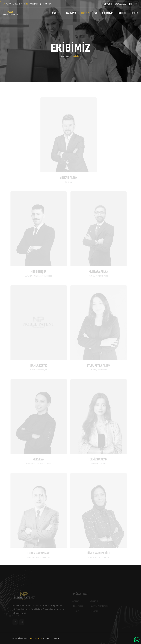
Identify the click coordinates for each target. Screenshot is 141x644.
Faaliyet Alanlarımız (103, 13)
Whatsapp (120, 4)
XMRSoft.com (36, 639)
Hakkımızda (71, 13)
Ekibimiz (85, 13)
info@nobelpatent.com (41, 4)
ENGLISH (108, 4)
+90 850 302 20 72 (15, 4)
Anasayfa (56, 13)
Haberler (122, 13)
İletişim (135, 13)
